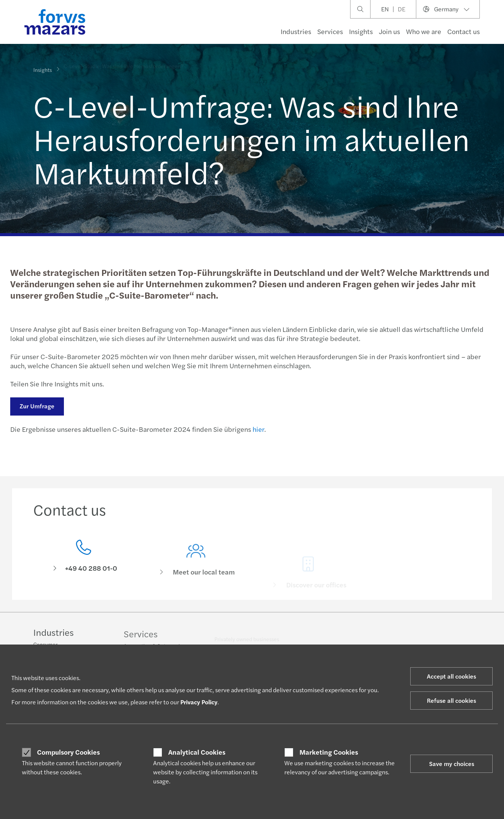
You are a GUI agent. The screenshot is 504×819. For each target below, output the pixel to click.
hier (257, 429)
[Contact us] (84, 559)
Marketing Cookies (329, 752)
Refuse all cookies (451, 700)
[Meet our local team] (196, 571)
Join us (389, 31)
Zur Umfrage (36, 406)
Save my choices (452, 764)
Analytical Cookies (197, 752)
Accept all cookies (451, 676)
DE (402, 9)
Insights (361, 31)
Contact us (464, 31)
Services (330, 31)
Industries (296, 31)
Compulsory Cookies (68, 752)
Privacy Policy (199, 702)
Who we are (424, 31)
